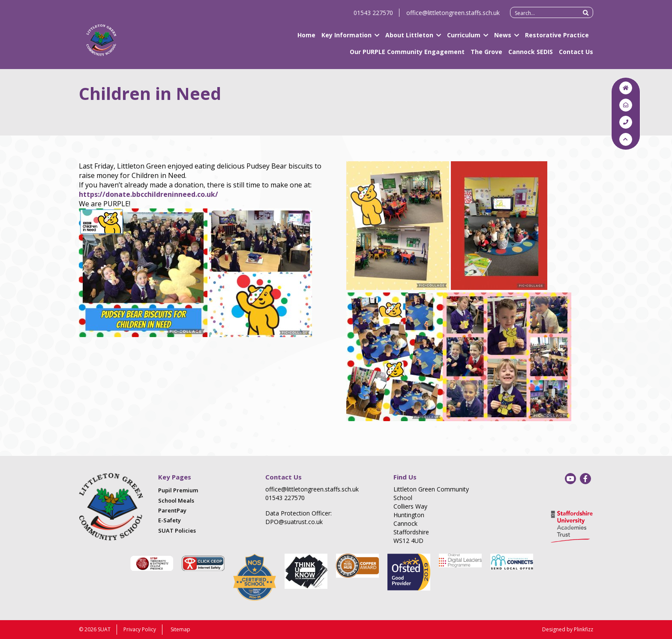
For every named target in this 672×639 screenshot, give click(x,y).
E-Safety (169, 520)
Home (306, 39)
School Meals (176, 500)
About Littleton (409, 39)
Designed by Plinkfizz (568, 629)
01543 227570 (373, 17)
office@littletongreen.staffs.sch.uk (453, 17)
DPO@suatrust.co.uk (294, 522)
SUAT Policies (177, 530)
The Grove (486, 56)
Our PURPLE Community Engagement (407, 56)
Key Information (346, 39)
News (503, 39)
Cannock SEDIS (531, 56)
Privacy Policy (140, 629)
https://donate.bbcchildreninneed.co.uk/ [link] (148, 194)
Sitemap (180, 629)
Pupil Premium (178, 490)
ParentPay (172, 510)
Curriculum (464, 39)
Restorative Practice (557, 39)
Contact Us (576, 56)
